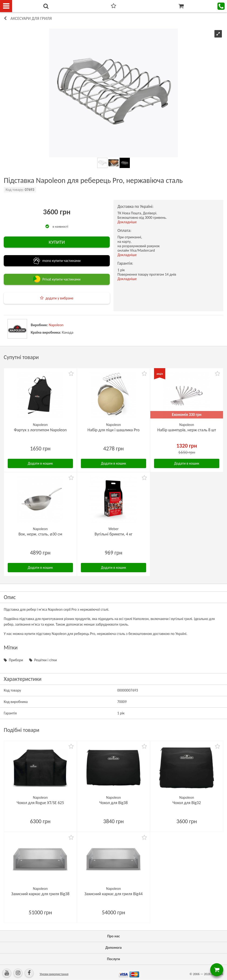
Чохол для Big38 (113, 803)
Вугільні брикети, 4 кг (113, 534)
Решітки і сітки (46, 660)
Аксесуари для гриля (31, 18)
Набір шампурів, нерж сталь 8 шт (187, 430)
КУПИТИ (57, 242)
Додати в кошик (40, 463)
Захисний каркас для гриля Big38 (40, 894)
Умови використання (54, 974)
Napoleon (56, 325)
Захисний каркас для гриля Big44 (113, 894)
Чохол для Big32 (187, 803)
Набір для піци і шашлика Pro (113, 430)
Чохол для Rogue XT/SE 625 (40, 803)
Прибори (16, 660)
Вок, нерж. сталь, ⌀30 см (40, 534)
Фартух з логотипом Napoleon (40, 430)
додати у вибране (59, 298)
